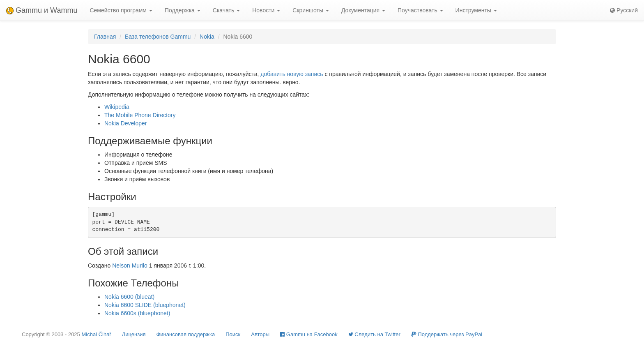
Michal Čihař (96, 334)
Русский (624, 10)
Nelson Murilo (130, 266)
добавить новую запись (292, 74)
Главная (105, 37)
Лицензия (134, 334)
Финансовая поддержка (185, 334)
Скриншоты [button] (311, 10)
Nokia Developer (126, 123)
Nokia (207, 37)
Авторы (260, 334)
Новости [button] (266, 10)
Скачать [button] (226, 10)
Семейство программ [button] (121, 10)
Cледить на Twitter (374, 334)
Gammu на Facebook (309, 334)
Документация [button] (363, 10)
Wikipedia (117, 107)
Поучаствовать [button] (420, 10)
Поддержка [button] (183, 10)
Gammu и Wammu (42, 10)
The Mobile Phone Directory (140, 115)
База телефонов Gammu (158, 37)
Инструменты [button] (476, 10)
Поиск (233, 334)
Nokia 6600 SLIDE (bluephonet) (145, 305)
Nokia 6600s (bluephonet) (137, 313)
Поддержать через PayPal (447, 334)
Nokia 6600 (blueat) (129, 297)
